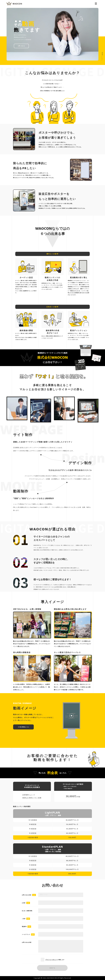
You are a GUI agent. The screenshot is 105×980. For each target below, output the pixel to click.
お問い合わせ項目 (27, 895)
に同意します (53, 960)
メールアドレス (26, 934)
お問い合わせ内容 (27, 942)
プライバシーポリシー (51, 960)
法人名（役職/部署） (27, 911)
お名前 (24, 903)
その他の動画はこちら (23, 727)
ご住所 (24, 919)
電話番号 (24, 926)
